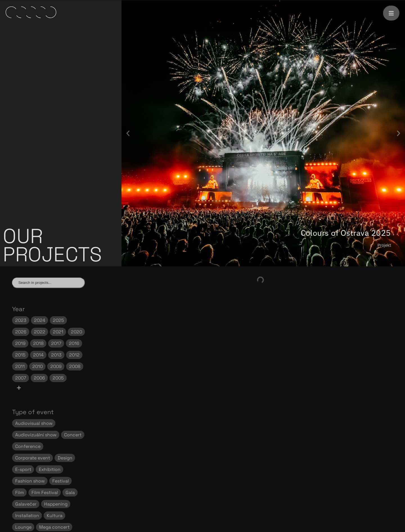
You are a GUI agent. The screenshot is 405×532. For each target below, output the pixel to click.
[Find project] (48, 283)
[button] (128, 133)
